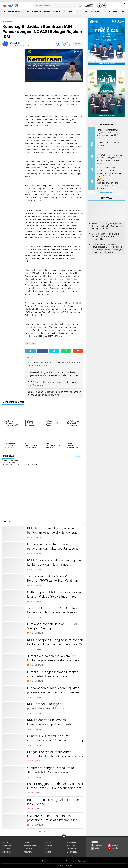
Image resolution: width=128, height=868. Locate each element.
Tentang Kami (47, 861)
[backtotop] (64, 837)
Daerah (27, 842)
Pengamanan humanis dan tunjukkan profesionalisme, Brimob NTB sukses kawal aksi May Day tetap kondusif (53, 692)
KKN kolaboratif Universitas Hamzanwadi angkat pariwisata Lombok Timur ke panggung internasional (49, 726)
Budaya (85, 12)
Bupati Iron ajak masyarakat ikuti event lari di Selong (54, 802)
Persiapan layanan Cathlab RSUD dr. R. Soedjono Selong (54, 626)
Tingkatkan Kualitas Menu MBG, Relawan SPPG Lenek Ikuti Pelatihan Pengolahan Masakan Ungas (53, 580)
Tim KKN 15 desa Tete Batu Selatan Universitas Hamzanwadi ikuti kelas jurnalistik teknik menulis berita (52, 612)
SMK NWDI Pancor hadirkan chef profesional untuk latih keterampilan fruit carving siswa (52, 820)
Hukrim (47, 12)
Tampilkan (78, 456)
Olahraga (28, 849)
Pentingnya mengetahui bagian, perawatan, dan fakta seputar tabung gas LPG (53, 548)
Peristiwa (95, 12)
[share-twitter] (64, 44)
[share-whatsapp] (69, 44)
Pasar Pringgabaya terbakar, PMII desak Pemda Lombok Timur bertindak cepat (55, 786)
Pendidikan (36, 12)
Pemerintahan (14, 12)
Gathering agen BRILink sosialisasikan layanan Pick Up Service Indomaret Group (54, 596)
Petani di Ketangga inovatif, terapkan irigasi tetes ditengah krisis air (53, 674)
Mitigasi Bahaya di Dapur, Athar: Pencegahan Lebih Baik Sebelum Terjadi (55, 754)
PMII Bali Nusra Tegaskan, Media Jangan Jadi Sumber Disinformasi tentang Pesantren (107, 226)
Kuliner (49, 846)
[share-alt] (30, 351)
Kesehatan (106, 12)
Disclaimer (82, 861)
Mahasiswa (72, 846)
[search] (58, 6)
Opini (77, 12)
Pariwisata (57, 12)
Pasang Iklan (71, 861)
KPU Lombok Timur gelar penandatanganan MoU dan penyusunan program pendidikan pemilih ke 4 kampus (50, 710)
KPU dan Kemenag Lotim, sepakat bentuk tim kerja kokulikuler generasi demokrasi (53, 532)
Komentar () (78, 44)
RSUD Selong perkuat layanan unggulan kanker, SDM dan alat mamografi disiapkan (55, 564)
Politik (26, 12)
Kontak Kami (59, 861)
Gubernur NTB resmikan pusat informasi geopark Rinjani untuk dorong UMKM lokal (55, 740)
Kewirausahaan (30, 846)
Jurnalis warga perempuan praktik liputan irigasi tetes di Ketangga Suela (53, 658)
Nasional (68, 12)
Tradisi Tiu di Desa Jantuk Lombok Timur (108, 144)
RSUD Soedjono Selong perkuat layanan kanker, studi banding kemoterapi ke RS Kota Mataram (55, 644)
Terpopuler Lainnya (107, 193)
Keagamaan (72, 842)
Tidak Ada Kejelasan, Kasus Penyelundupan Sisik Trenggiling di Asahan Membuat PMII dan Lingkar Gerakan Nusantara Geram (107, 248)
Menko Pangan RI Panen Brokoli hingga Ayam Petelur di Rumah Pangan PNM (106, 236)
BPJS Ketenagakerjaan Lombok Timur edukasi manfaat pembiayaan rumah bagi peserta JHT (109, 172)
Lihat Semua (43, 832)
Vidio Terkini (119, 12)
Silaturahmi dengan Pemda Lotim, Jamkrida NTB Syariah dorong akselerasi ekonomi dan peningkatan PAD (53, 774)
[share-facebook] (58, 44)
